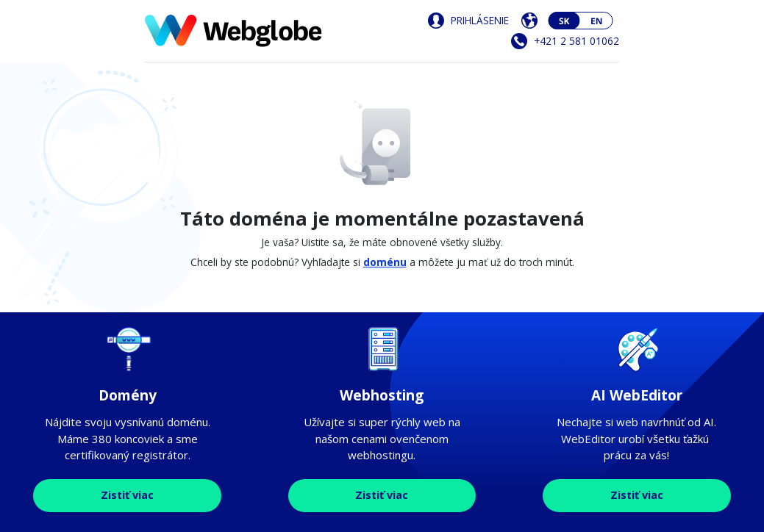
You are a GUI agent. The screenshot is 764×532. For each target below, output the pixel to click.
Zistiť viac (127, 495)
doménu (385, 262)
